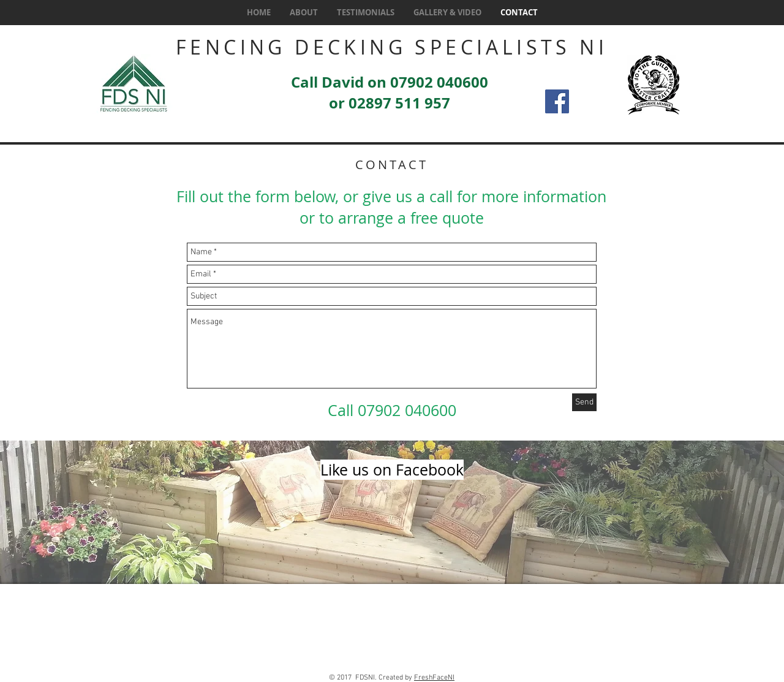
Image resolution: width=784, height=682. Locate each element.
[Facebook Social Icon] (557, 101)
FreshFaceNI (434, 678)
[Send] (584, 402)
